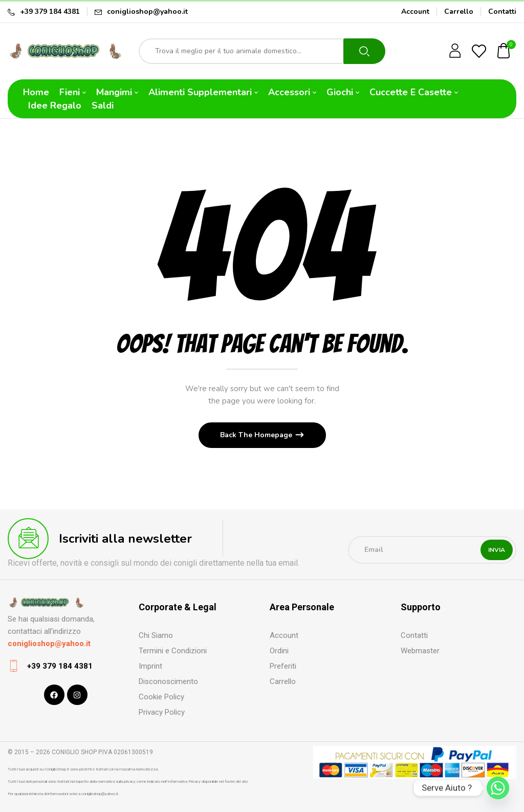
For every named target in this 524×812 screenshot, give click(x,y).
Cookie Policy (161, 697)
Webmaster (420, 651)
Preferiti (283, 666)
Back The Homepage (257, 435)
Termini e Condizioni (173, 651)
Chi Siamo (156, 635)
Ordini (279, 651)
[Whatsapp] (498, 788)
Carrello (459, 12)
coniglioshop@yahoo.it (147, 12)
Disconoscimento (168, 681)
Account (415, 12)
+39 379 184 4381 (50, 12)
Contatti (502, 12)
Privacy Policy (162, 712)
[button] (504, 51)
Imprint (150, 666)
